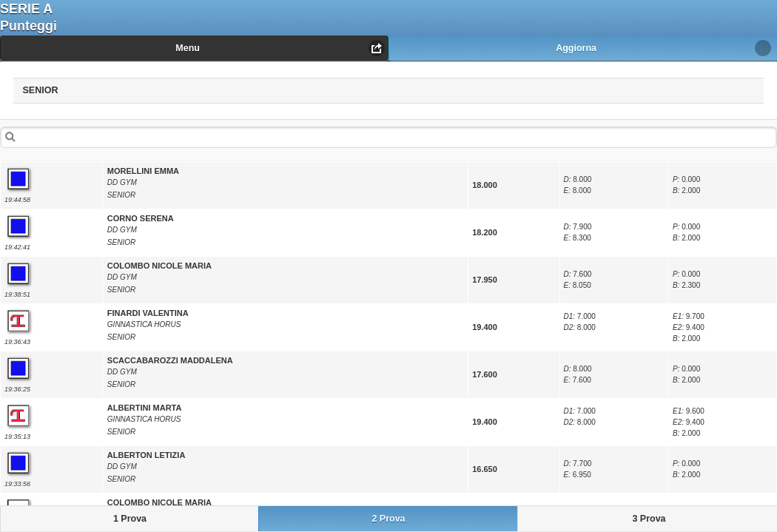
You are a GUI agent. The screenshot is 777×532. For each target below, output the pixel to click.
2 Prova (388, 519)
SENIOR (67, 87)
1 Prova (130, 519)
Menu (188, 48)
